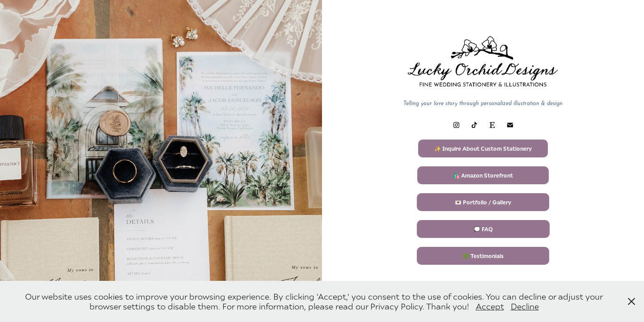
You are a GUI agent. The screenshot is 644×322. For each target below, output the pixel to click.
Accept (490, 306)
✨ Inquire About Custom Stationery (483, 148)
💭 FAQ (483, 229)
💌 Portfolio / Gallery (483, 202)
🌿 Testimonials (483, 256)
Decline (525, 306)
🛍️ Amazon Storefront (483, 175)
